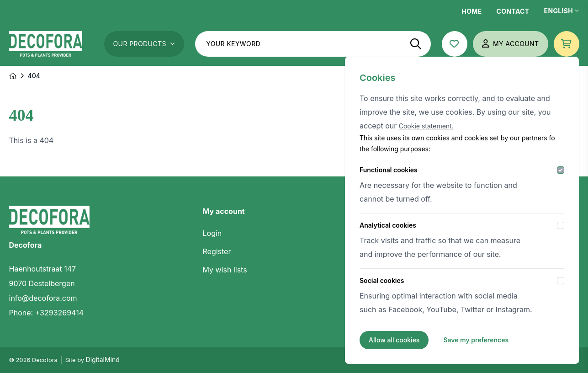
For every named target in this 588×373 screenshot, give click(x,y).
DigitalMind (103, 360)
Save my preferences (476, 340)
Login (212, 233)
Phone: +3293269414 (46, 313)
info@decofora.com (43, 298)
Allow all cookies (394, 340)
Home (471, 11)
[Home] (13, 76)
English (562, 11)
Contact (513, 11)
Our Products (144, 44)
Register (217, 251)
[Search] (416, 44)
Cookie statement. (426, 126)
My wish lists (225, 270)
